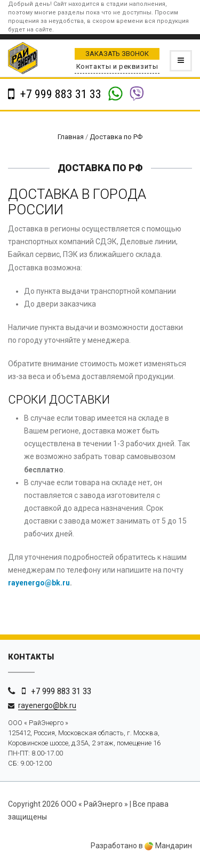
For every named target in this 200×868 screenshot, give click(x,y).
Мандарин (168, 846)
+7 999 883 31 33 (59, 94)
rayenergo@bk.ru (39, 583)
